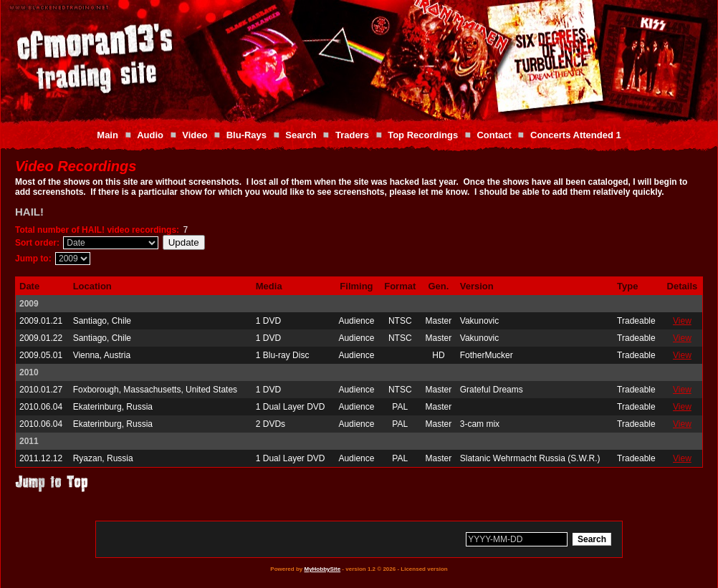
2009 (29, 304)
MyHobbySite (322, 569)
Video (195, 135)
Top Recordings (423, 135)
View (682, 321)
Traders (352, 135)
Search (301, 135)
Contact (494, 135)
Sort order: (37, 243)
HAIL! (29, 212)
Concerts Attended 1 (576, 135)
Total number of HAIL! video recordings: (97, 230)
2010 (29, 372)
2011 (29, 441)
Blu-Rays (246, 135)
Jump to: (33, 259)
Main (107, 135)
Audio (150, 135)
